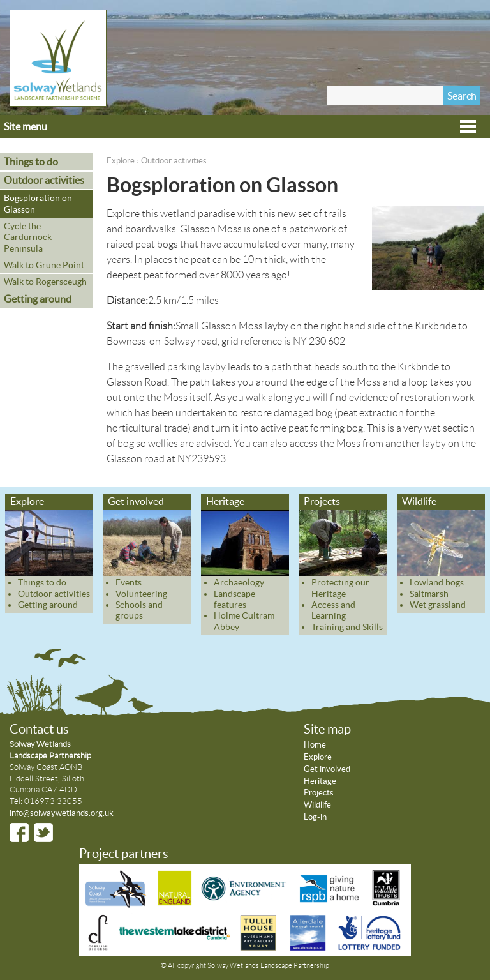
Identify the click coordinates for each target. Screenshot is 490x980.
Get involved (136, 501)
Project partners (124, 854)
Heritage (225, 501)
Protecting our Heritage (340, 588)
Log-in (315, 817)
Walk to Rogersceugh (45, 282)
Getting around (38, 299)
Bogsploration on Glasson (38, 203)
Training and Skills (347, 627)
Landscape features (234, 599)
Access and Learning (333, 610)
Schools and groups (139, 610)
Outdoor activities (174, 161)
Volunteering (141, 594)
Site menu (26, 126)
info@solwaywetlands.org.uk (62, 813)
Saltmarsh (429, 594)
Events (129, 582)
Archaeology (239, 582)
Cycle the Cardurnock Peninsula (28, 237)
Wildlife (419, 501)
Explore (121, 161)
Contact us (39, 729)
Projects (322, 501)
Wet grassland (438, 605)
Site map (327, 729)
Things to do (31, 162)
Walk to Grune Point (44, 265)
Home (315, 745)
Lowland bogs (437, 582)
